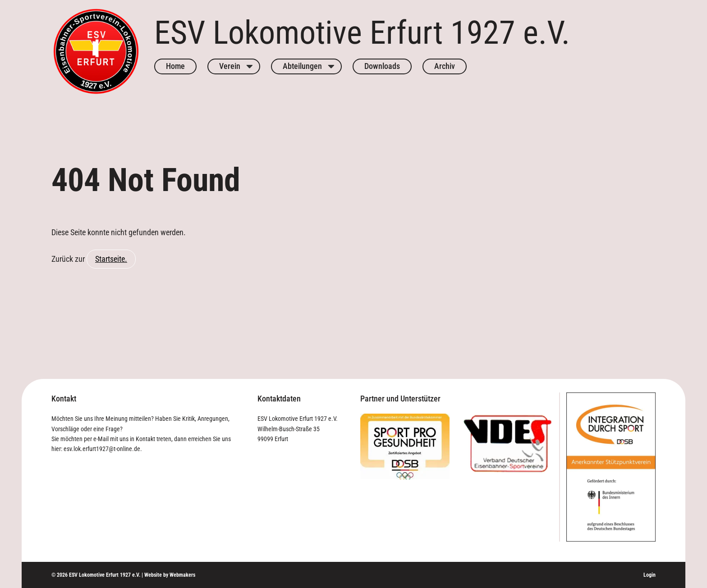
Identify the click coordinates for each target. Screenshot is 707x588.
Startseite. (111, 259)
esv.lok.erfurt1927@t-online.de (102, 449)
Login (650, 575)
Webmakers (182, 575)
